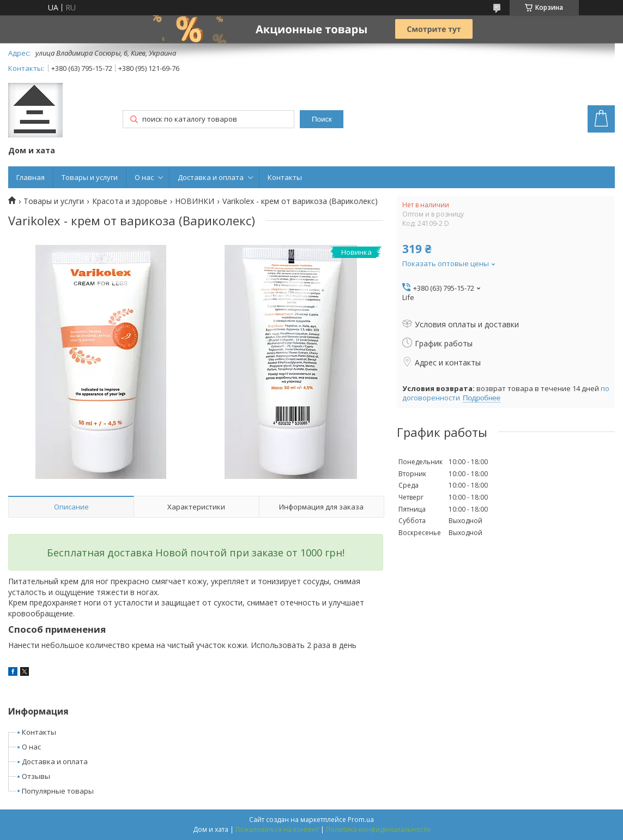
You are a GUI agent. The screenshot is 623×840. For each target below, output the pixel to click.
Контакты (285, 177)
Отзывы (36, 776)
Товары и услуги (90, 177)
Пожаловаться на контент (277, 829)
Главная (31, 177)
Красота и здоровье (130, 201)
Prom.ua (361, 820)
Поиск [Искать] (322, 119)
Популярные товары (58, 791)
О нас (144, 177)
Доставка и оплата (211, 177)
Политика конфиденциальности (378, 829)
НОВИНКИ (195, 201)
